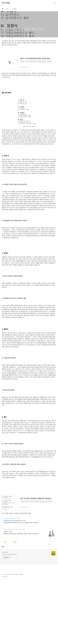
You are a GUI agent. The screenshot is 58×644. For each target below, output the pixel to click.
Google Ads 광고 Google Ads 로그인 (14, 585)
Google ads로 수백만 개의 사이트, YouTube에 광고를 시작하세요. (21, 587)
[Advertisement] (29, 106)
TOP (55, 639)
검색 (52, 3)
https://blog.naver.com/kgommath (13, 593)
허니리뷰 (6, 3)
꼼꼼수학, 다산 (8, 596)
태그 (8, 9)
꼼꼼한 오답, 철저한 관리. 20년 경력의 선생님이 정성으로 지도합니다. (21, 598)
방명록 (14, 9)
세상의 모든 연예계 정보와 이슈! (10, 618)
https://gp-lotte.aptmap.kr (11, 582)
